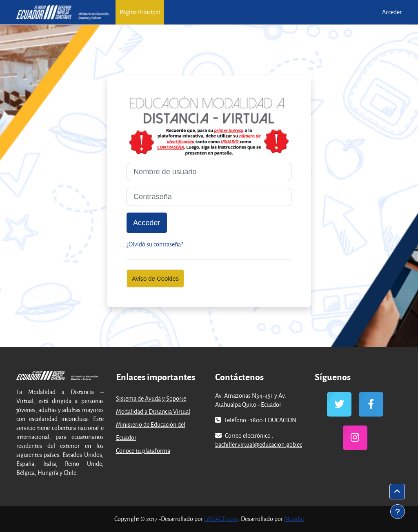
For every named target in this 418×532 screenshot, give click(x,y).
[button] (397, 492)
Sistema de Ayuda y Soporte (151, 398)
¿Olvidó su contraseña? (155, 244)
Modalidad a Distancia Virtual (153, 411)
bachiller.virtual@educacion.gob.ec (259, 444)
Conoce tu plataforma (143, 451)
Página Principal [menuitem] (140, 12)
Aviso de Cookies (155, 278)
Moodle (294, 519)
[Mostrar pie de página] (398, 512)
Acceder (392, 12)
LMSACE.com (221, 519)
